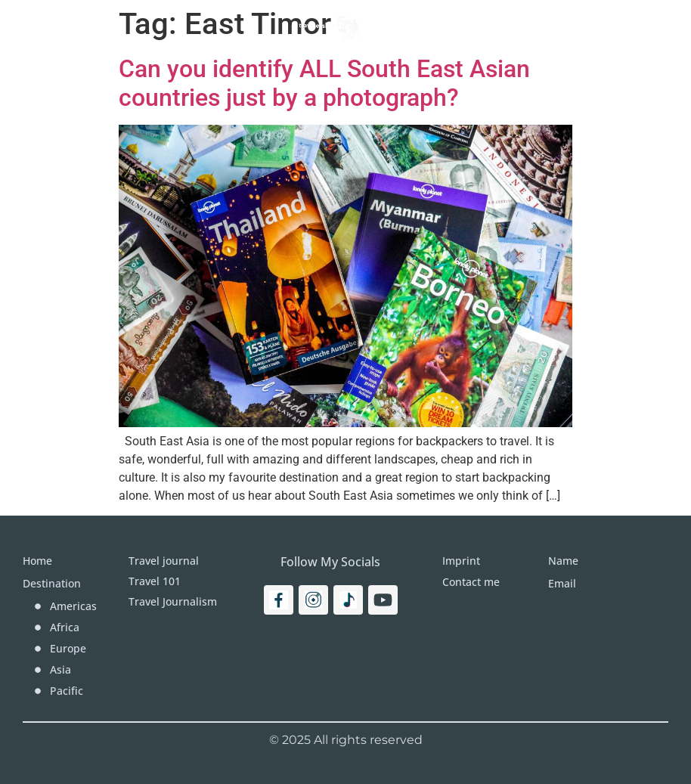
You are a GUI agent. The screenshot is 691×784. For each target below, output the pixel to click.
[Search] (636, 26)
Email (562, 583)
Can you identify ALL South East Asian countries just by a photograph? (324, 83)
